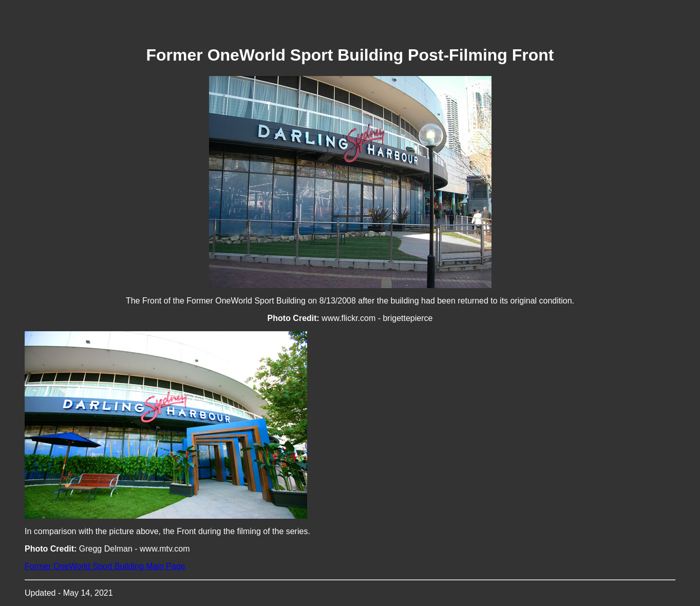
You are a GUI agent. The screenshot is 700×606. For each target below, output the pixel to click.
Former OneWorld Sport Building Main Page (105, 566)
